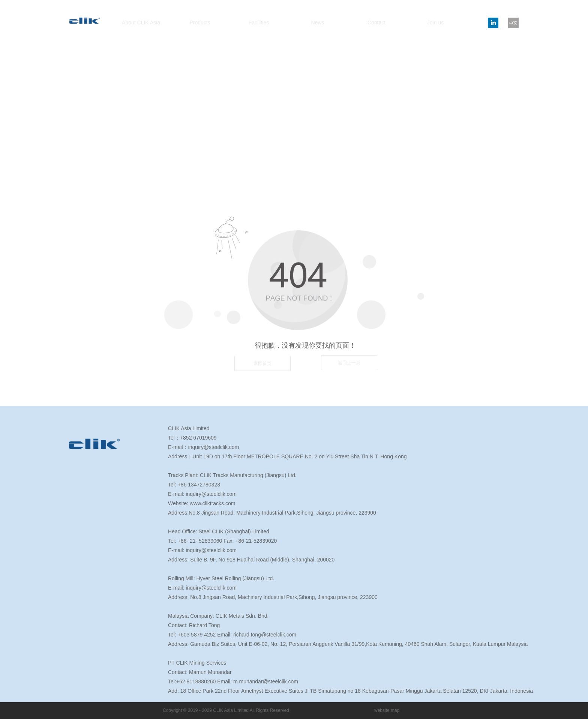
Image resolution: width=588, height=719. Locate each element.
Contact (376, 23)
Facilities (259, 23)
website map (387, 710)
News (317, 23)
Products (200, 23)
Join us (435, 23)
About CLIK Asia (141, 23)
